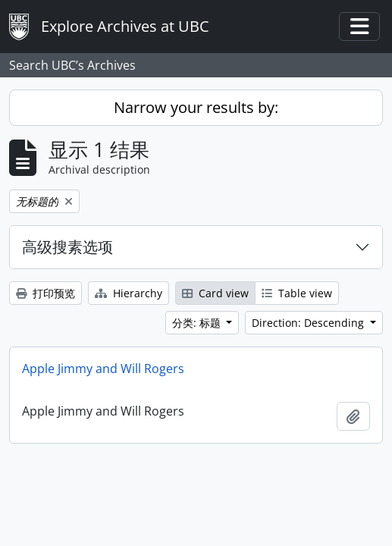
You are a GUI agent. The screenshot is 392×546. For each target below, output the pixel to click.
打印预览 (45, 293)
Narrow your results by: (196, 107)
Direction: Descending (309, 323)
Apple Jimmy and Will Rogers (103, 369)
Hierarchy (129, 293)
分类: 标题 (198, 323)
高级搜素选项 (67, 247)
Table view (297, 293)
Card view (215, 293)
